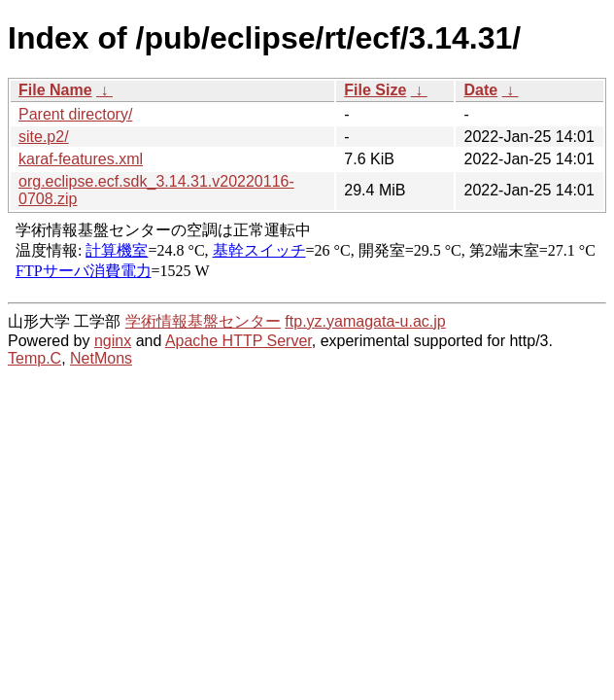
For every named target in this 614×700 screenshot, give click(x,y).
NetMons (101, 358)
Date (480, 90)
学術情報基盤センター (203, 321)
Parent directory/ (75, 114)
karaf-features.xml (81, 159)
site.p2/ (44, 137)
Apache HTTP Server (239, 341)
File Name (55, 90)
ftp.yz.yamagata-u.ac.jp (365, 321)
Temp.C (34, 358)
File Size (375, 90)
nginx (113, 341)
